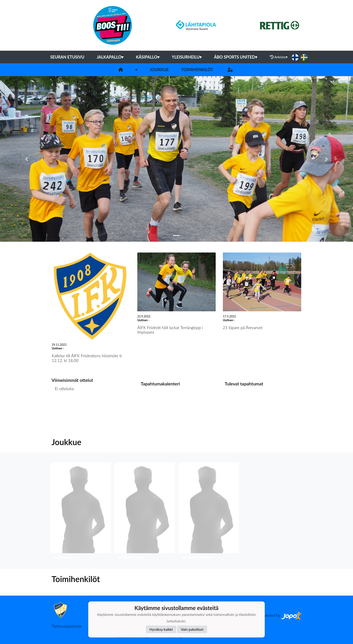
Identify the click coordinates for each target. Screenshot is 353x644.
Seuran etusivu (67, 57)
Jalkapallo (110, 57)
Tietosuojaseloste (67, 626)
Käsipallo (148, 57)
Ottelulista (63, 406)
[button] (26, 159)
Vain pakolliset (192, 629)
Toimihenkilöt (197, 70)
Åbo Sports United (235, 57)
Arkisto (279, 57)
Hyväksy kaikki (161, 629)
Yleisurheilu (187, 57)
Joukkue (159, 70)
